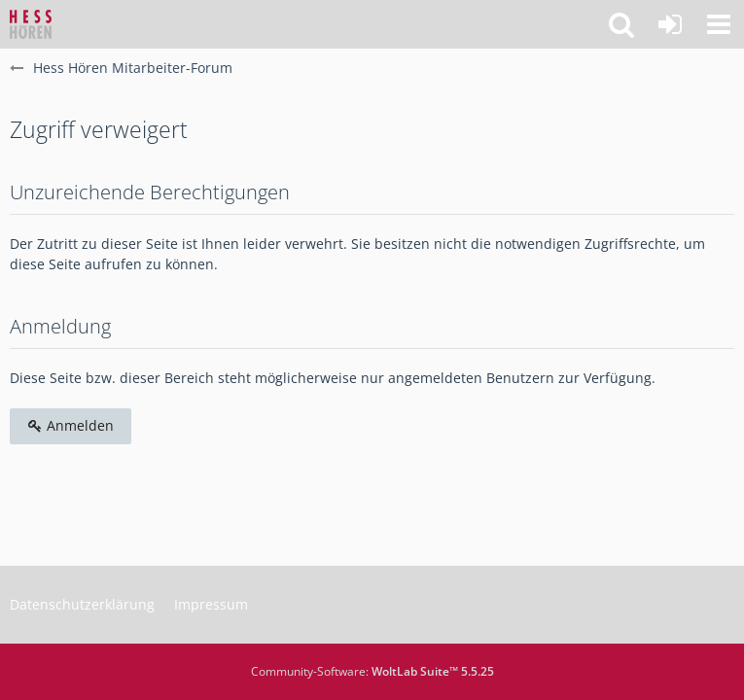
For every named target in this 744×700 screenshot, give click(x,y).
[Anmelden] (670, 24)
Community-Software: (372, 671)
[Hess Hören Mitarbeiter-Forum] (31, 24)
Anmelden (71, 425)
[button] (719, 24)
